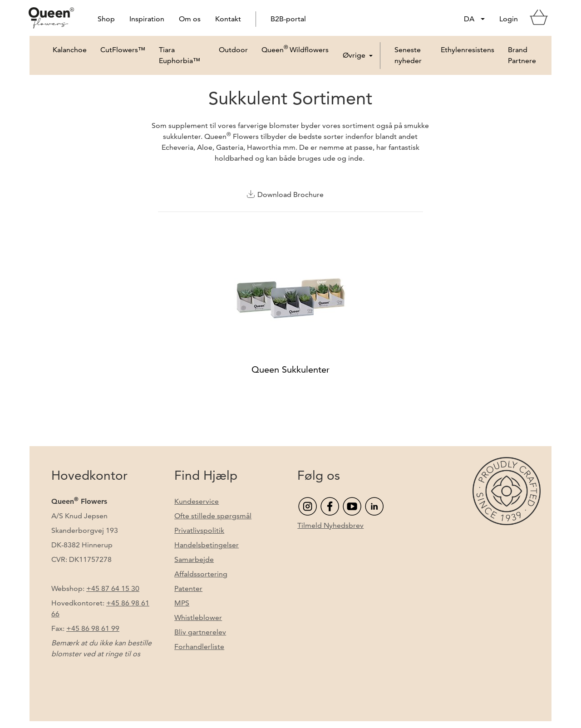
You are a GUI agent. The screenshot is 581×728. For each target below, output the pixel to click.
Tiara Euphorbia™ (180, 55)
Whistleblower (198, 617)
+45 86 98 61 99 (93, 628)
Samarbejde (194, 559)
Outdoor (233, 50)
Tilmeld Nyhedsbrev (330, 525)
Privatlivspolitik (199, 530)
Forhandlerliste (199, 647)
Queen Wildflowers (295, 56)
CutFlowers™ (123, 50)
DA (469, 19)
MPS (182, 603)
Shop (106, 19)
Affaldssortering (201, 574)
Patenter (188, 588)
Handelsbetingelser (207, 545)
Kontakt (228, 19)
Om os (190, 19)
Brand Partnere (522, 55)
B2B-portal (288, 19)
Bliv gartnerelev (200, 632)
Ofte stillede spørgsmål (213, 516)
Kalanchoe (70, 50)
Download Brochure (290, 194)
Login (509, 19)
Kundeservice (197, 501)
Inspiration (147, 19)
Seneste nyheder (408, 55)
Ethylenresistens (468, 50)
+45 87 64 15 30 (113, 588)
